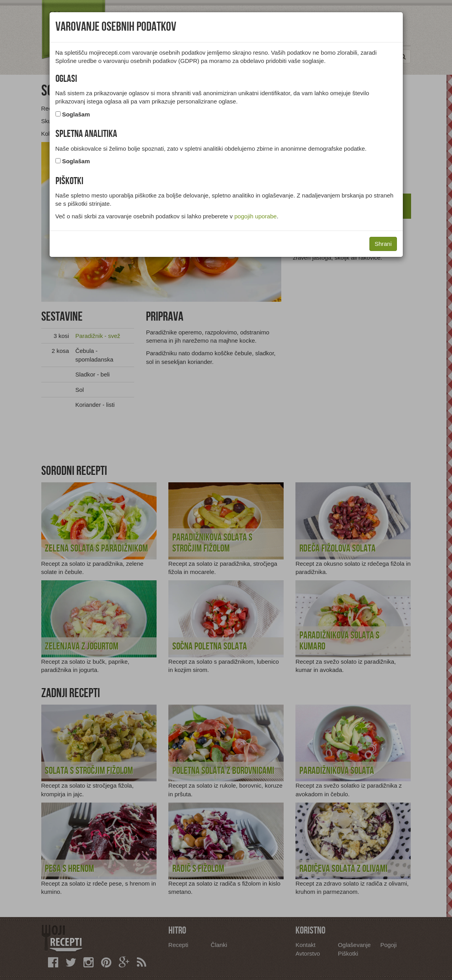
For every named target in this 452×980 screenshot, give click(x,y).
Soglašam (76, 114)
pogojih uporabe (256, 216)
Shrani (383, 244)
